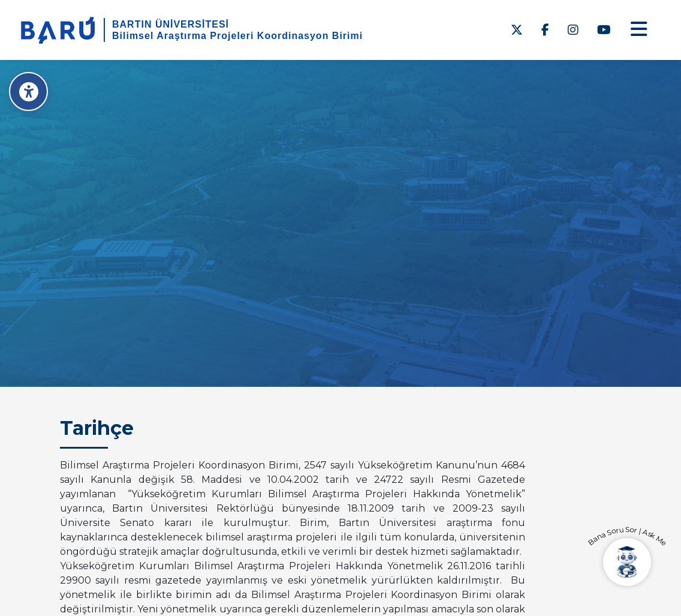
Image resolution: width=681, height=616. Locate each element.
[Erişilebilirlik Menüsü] (28, 91)
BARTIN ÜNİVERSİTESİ (171, 24)
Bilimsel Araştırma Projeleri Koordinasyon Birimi (237, 36)
